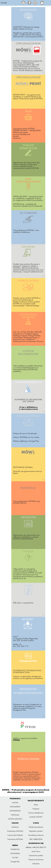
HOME (4, 3)
